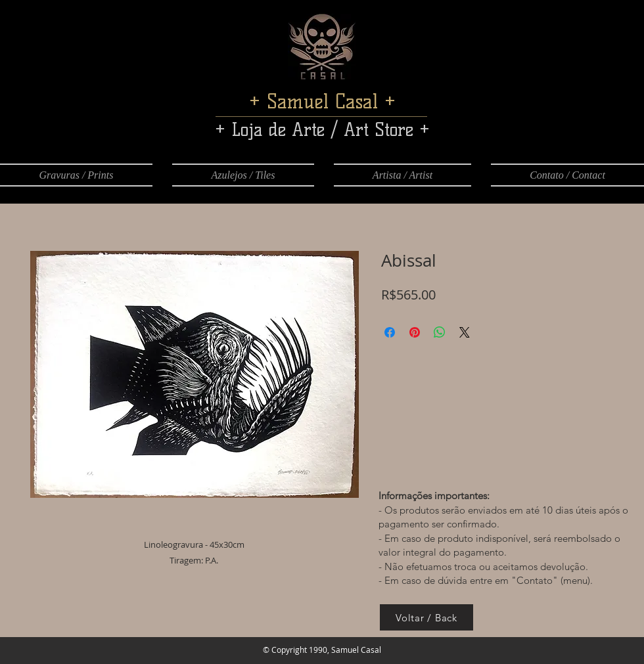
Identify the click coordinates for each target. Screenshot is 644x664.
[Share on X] (465, 332)
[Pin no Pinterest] (415, 332)
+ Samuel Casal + (322, 101)
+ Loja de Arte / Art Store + (322, 130)
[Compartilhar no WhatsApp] (440, 332)
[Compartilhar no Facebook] (390, 332)
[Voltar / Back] (426, 617)
